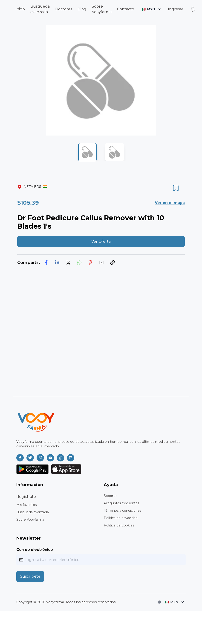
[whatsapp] (79, 263)
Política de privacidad (121, 518)
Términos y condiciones (123, 511)
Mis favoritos (26, 505)
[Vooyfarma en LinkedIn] (71, 458)
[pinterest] (90, 263)
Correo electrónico (35, 550)
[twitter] (68, 263)
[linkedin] (57, 263)
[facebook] (46, 263)
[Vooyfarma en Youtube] (50, 458)
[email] (101, 263)
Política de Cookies (119, 525)
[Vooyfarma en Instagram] (40, 458)
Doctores (64, 9)
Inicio (20, 9)
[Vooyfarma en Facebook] (20, 458)
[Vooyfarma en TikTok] (61, 458)
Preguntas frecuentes (121, 503)
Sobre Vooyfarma (30, 520)
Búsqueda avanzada (33, 512)
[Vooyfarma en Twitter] (30, 458)
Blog (82, 9)
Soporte (110, 496)
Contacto (126, 9)
